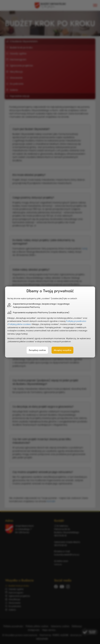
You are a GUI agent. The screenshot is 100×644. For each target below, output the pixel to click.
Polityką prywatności (76, 321)
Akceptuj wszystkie (62, 350)
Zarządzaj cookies (37, 350)
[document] (50, 322)
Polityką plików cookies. (20, 324)
